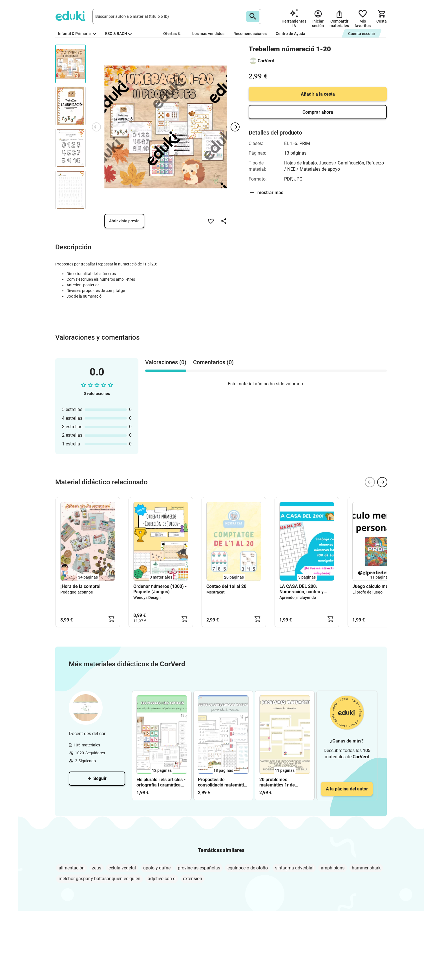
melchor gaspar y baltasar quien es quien (100, 879)
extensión (193, 879)
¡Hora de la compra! (80, 586)
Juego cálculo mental (374, 586)
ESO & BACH (118, 34)
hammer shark (366, 868)
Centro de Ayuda (290, 34)
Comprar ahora (318, 112)
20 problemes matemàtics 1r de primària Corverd (277, 782)
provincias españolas (199, 868)
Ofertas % (172, 34)
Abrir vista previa (124, 221)
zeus (97, 868)
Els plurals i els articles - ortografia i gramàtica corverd (161, 782)
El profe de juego (367, 592)
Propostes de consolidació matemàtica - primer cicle (223, 782)
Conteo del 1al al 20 (226, 586)
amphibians (333, 868)
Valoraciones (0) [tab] (166, 362)
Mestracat (216, 592)
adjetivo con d (162, 879)
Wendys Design (147, 597)
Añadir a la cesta (318, 94)
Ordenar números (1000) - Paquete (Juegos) (160, 589)
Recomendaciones (250, 34)
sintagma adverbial (294, 868)
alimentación (72, 868)
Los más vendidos (208, 34)
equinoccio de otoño (248, 868)
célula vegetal (122, 868)
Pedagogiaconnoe (77, 592)
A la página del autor (347, 789)
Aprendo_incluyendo (298, 597)
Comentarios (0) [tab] (213, 362)
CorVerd (266, 61)
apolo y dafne (157, 868)
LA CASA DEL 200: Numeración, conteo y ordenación (301, 589)
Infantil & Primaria (77, 34)
